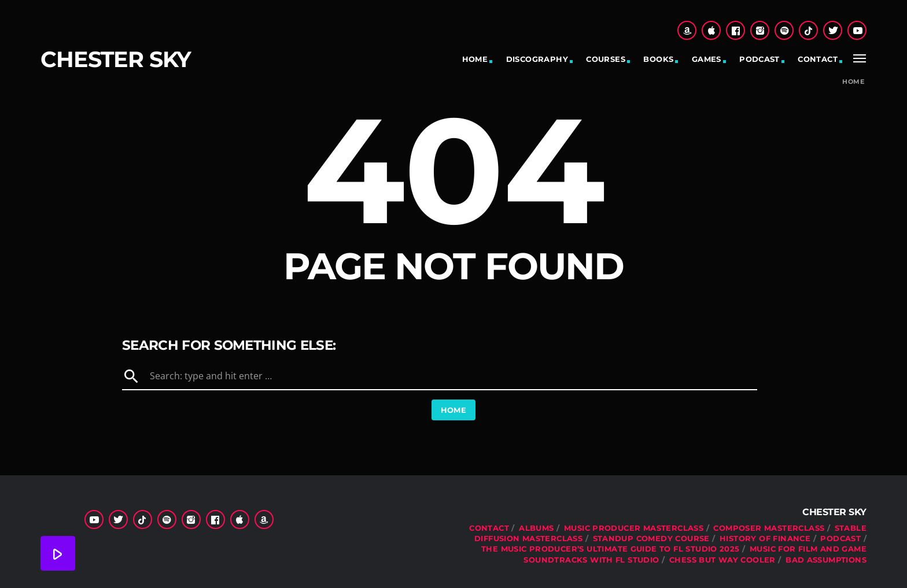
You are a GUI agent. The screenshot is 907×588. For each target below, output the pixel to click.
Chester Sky (116, 59)
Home (475, 59)
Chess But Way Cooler (722, 560)
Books (658, 59)
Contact (818, 59)
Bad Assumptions (826, 560)
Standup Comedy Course (651, 538)
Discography (537, 59)
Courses (606, 59)
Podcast (759, 59)
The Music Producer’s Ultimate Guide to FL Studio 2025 (611, 549)
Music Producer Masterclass (634, 528)
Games (707, 59)
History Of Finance (765, 538)
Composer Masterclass (769, 528)
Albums (536, 528)
